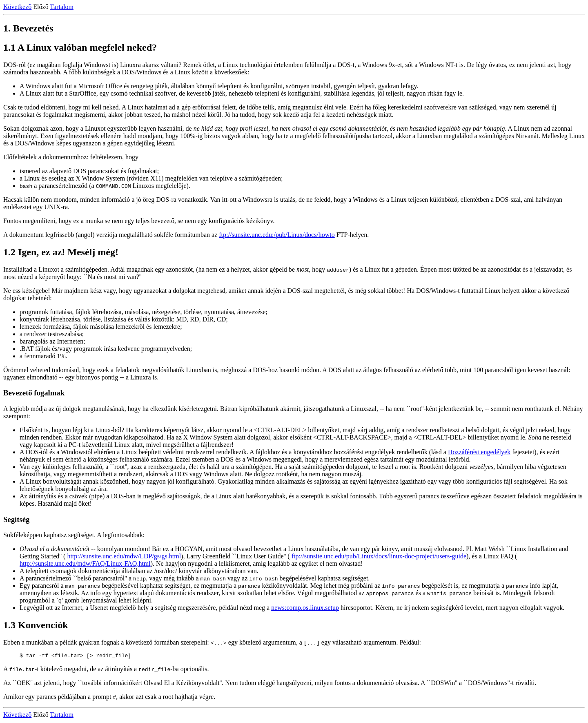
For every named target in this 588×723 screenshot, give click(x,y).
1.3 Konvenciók (36, 625)
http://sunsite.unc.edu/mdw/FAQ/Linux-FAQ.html (85, 563)
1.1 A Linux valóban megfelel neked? (80, 47)
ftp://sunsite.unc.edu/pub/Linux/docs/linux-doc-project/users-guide (379, 556)
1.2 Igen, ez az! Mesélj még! (61, 252)
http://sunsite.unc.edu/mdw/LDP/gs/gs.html (124, 556)
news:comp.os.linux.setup (305, 608)
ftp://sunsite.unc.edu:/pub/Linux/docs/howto (277, 235)
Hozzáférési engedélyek (479, 452)
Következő (17, 7)
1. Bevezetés (28, 28)
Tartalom (62, 7)
